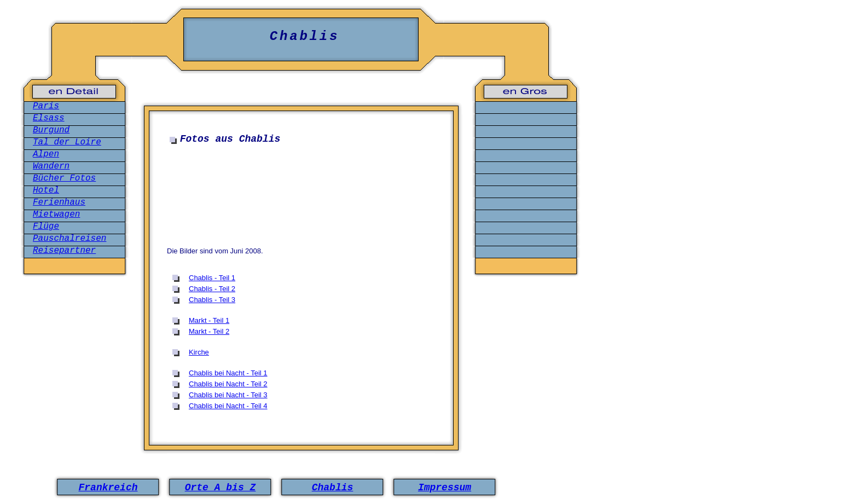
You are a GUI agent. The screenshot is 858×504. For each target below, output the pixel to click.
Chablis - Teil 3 (212, 300)
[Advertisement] (304, 183)
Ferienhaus (59, 202)
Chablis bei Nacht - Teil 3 (228, 395)
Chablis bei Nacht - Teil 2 (228, 384)
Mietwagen (56, 215)
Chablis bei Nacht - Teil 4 (228, 406)
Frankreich (108, 488)
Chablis (333, 488)
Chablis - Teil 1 (212, 278)
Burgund (51, 130)
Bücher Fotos (64, 178)
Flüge (46, 227)
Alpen (46, 154)
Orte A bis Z (221, 488)
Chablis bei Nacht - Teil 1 (228, 373)
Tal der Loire (67, 142)
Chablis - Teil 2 (212, 289)
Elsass (49, 118)
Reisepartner (64, 251)
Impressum (445, 488)
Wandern (51, 166)
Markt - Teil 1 (209, 320)
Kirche (199, 352)
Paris (46, 106)
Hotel (46, 190)
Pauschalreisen (69, 239)
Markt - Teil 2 (209, 331)
